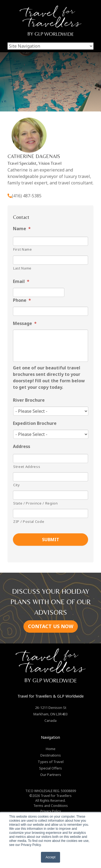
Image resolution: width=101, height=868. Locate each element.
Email (21, 281)
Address (22, 447)
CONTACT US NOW (51, 626)
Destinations (51, 755)
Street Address (27, 467)
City (17, 485)
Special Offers (50, 768)
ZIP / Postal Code (29, 521)
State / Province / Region (36, 503)
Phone (22, 300)
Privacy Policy (51, 811)
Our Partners (51, 775)
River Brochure (29, 400)
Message (25, 323)
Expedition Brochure (35, 423)
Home (51, 749)
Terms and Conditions (51, 806)
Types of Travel (51, 762)
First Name (23, 249)
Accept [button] (50, 857)
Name (22, 229)
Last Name (22, 268)
